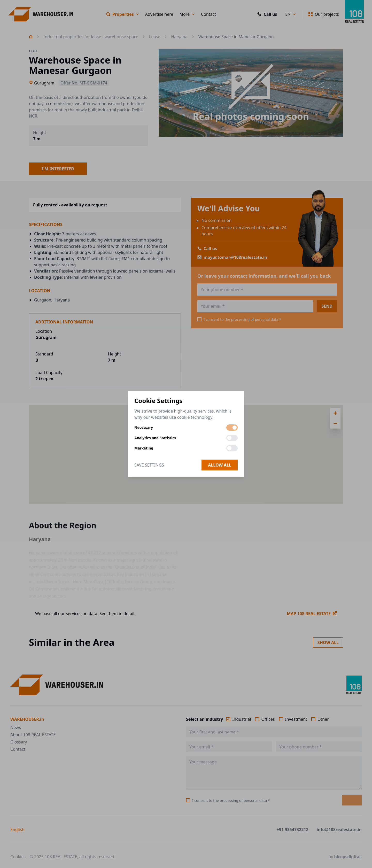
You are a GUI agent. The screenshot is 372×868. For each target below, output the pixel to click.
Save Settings (149, 465)
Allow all (220, 465)
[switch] (232, 428)
